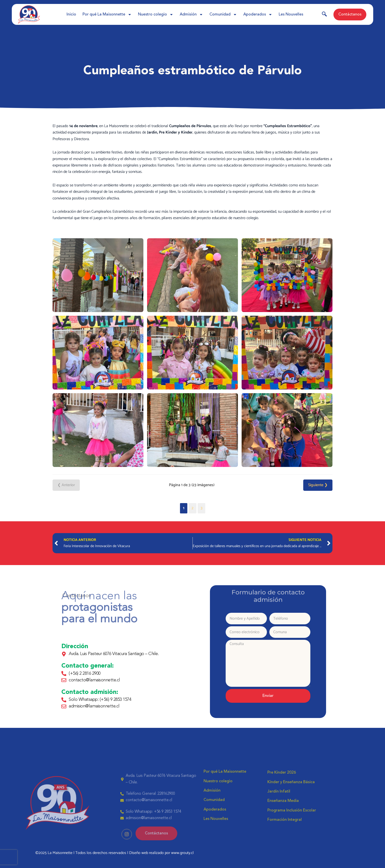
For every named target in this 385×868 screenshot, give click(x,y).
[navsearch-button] (324, 15)
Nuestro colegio (156, 15)
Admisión (191, 15)
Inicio (71, 15)
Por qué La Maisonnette (107, 15)
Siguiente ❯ (318, 485)
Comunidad (223, 15)
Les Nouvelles (291, 15)
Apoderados (258, 15)
